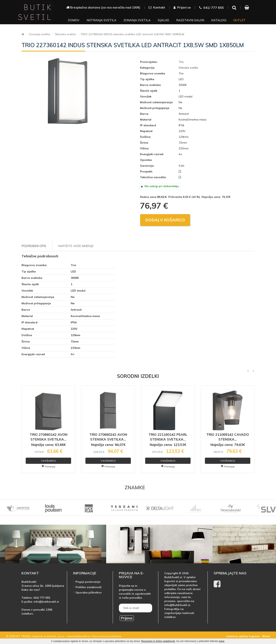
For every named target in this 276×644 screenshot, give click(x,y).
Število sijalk (149, 91)
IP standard (148, 125)
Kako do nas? (31, 590)
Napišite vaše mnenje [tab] (76, 246)
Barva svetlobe (150, 85)
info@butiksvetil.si (46, 602)
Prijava (127, 618)
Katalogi (219, 20)
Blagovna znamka (153, 73)
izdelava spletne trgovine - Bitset (248, 636)
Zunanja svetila (137, 20)
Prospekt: (146, 171)
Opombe (146, 160)
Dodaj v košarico (165, 220)
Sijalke (163, 20)
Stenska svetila (188, 68)
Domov (74, 20)
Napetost (146, 131)
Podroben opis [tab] (34, 246)
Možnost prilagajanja (155, 108)
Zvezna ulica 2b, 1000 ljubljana (43, 586)
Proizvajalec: (149, 62)
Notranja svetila (101, 20)
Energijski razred (152, 154)
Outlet (239, 20)
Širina (144, 143)
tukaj (221, 641)
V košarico (48, 461)
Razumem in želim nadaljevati (158, 641)
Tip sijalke (147, 79)
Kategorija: (148, 68)
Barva (144, 114)
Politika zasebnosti (89, 587)
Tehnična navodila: (153, 177)
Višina (144, 148)
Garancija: (147, 166)
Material (146, 120)
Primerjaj (48, 466)
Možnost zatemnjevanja (156, 102)
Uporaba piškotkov (89, 592)
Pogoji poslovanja (88, 582)
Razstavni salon (190, 20)
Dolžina (145, 137)
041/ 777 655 (42, 598)
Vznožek (146, 96)
